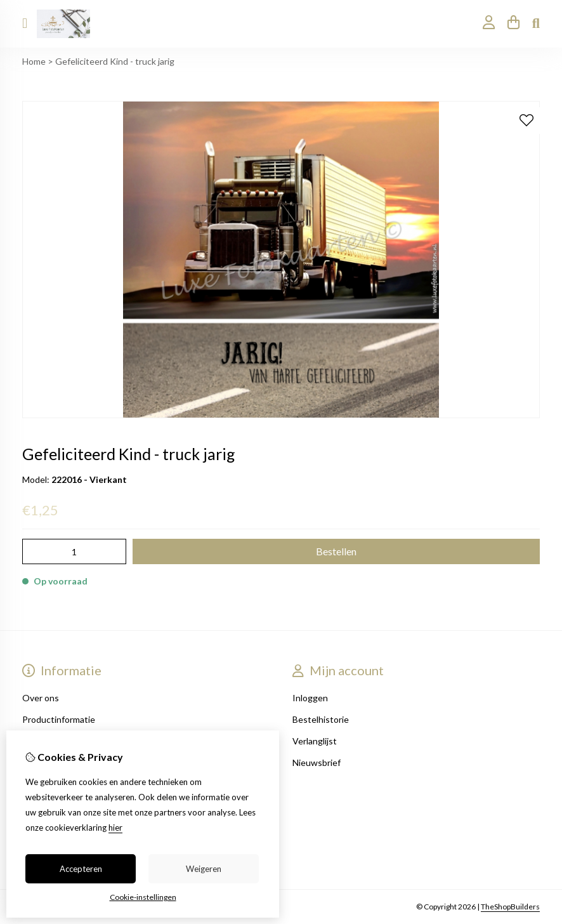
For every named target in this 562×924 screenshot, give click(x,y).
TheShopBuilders (510, 907)
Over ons (41, 698)
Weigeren (204, 869)
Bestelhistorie (321, 719)
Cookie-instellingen (143, 897)
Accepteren (81, 869)
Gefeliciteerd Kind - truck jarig (115, 61)
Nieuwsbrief (317, 762)
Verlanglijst (315, 741)
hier (115, 828)
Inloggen (310, 698)
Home (34, 61)
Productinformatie (59, 719)
